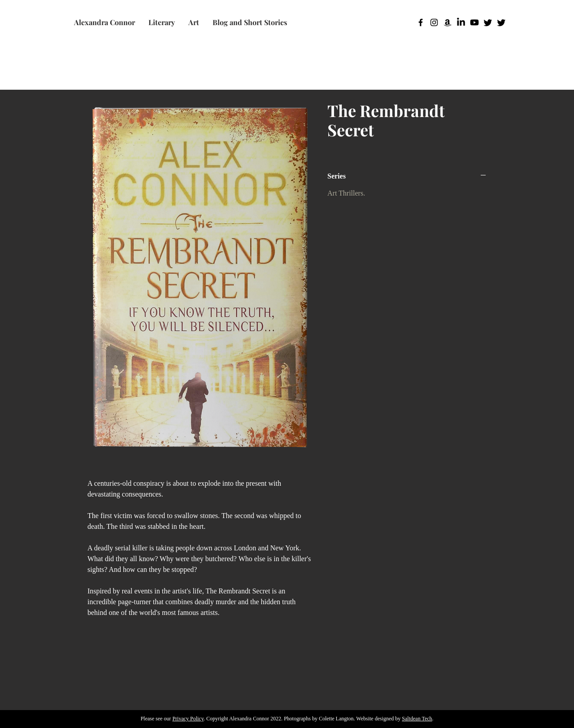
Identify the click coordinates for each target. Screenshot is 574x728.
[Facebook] (421, 22)
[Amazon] (448, 22)
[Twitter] (488, 22)
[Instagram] (434, 22)
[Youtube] (474, 22)
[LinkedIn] (461, 22)
